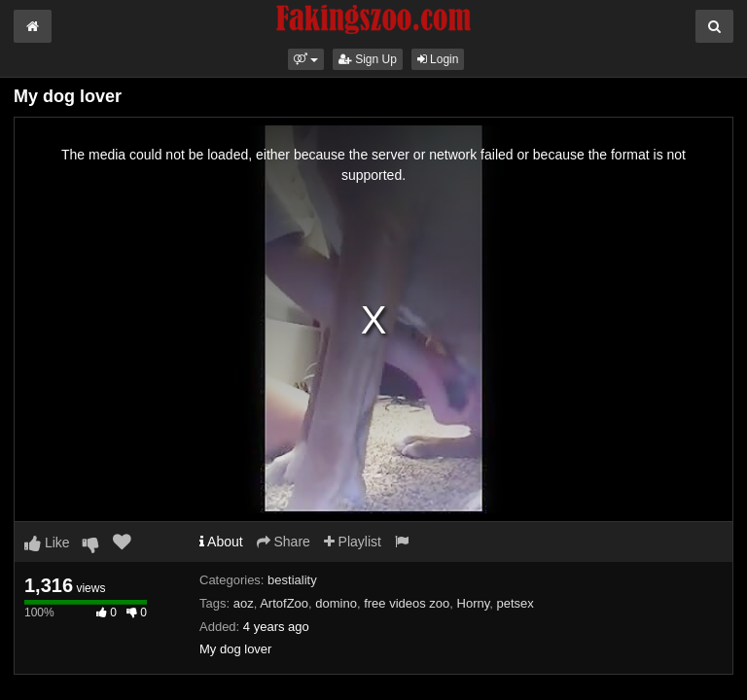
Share (284, 542)
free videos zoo (407, 603)
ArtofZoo (284, 603)
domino (336, 603)
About (221, 542)
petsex (516, 603)
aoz (244, 603)
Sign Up (368, 59)
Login (438, 59)
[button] (306, 59)
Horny (474, 603)
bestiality (292, 580)
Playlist (353, 542)
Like (47, 542)
